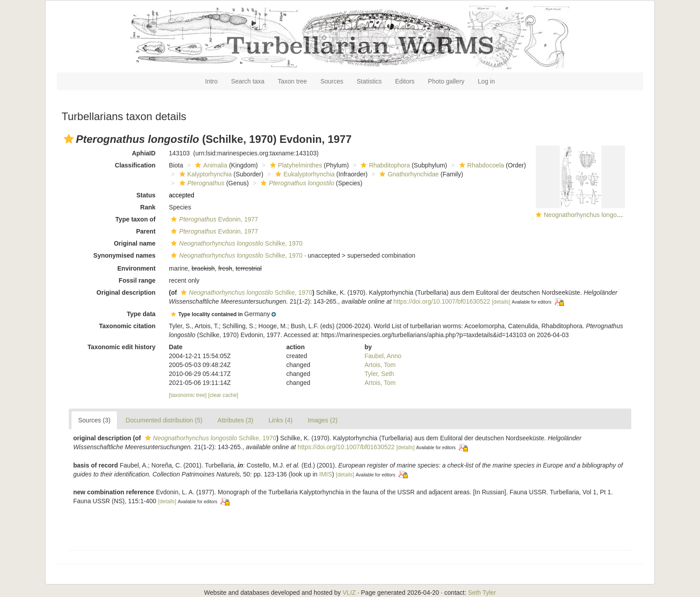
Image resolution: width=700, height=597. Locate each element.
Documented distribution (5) (164, 420)
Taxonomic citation (127, 326)
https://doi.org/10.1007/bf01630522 (442, 301)
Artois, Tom (380, 365)
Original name (135, 243)
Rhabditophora (384, 165)
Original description (126, 292)
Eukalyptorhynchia (304, 174)
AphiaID (144, 153)
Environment (137, 268)
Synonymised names (124, 255)
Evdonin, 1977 (213, 219)
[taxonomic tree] (188, 395)
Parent (146, 231)
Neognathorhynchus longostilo (586, 215)
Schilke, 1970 (235, 243)
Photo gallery (446, 81)
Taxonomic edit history (121, 347)
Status (146, 195)
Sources (332, 81)
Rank (148, 207)
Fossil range (137, 280)
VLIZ (349, 593)
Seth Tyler (482, 593)
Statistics (369, 81)
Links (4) (280, 420)
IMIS (326, 474)
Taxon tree (292, 81)
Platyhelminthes (295, 165)
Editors (405, 81)
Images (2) (323, 420)
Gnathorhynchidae (408, 174)
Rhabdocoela (481, 165)
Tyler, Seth (379, 374)
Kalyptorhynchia (205, 174)
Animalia (210, 165)
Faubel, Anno (383, 356)
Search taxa (248, 81)
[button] (69, 139)
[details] (501, 302)
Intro (212, 81)
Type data (141, 314)
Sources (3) (94, 420)
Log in (486, 81)
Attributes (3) (235, 420)
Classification (135, 165)
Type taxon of (135, 219)
